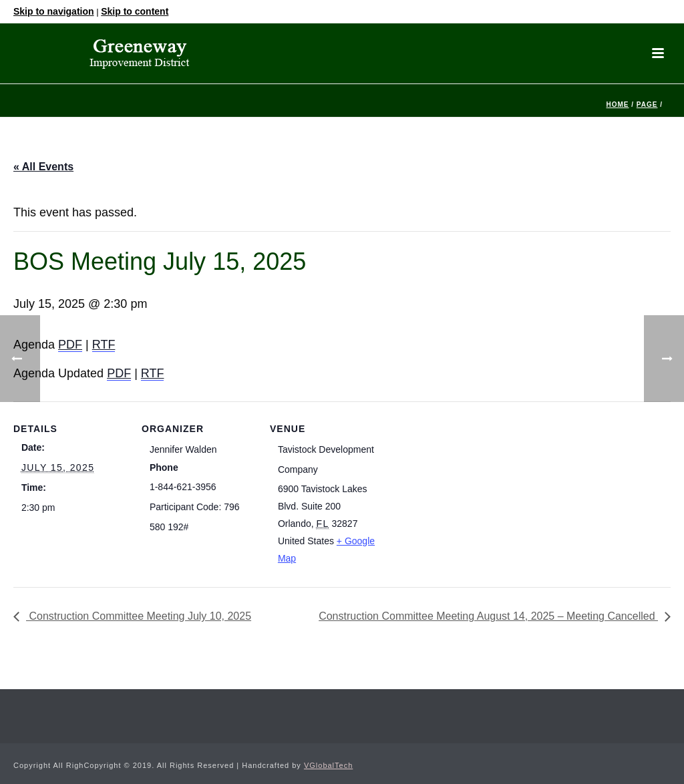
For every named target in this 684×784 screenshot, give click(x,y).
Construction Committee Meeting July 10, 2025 (139, 616)
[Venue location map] (469, 493)
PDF (70, 345)
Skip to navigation (54, 11)
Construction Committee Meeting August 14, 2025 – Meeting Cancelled (488, 616)
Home (617, 105)
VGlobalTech (328, 765)
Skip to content (135, 11)
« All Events (43, 167)
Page (647, 105)
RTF (104, 345)
